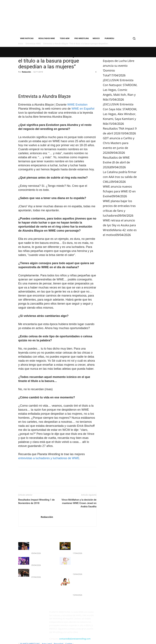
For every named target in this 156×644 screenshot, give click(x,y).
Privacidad (58, 638)
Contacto (38, 641)
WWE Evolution (77, 105)
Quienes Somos (25, 641)
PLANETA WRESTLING (30, 638)
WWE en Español (83, 109)
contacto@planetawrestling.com (75, 633)
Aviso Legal (47, 638)
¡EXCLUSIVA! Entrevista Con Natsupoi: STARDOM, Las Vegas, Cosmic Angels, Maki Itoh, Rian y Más (120, 90)
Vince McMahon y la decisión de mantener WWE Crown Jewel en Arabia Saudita (79, 503)
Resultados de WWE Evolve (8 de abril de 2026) (116, 162)
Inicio (21, 44)
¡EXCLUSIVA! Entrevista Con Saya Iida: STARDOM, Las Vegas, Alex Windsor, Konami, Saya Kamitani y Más (120, 114)
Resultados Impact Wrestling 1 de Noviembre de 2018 (36, 501)
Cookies (69, 638)
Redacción (26, 72)
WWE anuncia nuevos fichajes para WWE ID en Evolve (119, 191)
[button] (134, 38)
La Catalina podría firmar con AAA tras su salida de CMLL (120, 177)
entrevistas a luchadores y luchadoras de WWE (49, 458)
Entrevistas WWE (33, 44)
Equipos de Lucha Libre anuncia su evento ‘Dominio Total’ (83, 546)
